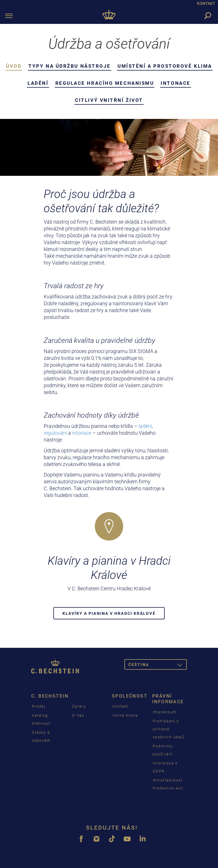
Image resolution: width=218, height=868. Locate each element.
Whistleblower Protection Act (168, 784)
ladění (145, 426)
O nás (78, 715)
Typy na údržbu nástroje (70, 66)
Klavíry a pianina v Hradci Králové (109, 613)
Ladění (38, 83)
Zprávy (79, 706)
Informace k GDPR (165, 767)
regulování (56, 433)
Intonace (175, 83)
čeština (158, 666)
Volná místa (125, 715)
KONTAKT (206, 3)
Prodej (39, 706)
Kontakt (120, 706)
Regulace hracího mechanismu (105, 83)
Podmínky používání (163, 750)
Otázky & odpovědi (41, 736)
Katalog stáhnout (41, 719)
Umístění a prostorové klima (165, 66)
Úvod (14, 66)
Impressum (165, 712)
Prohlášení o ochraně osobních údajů (169, 729)
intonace (82, 433)
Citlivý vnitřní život (109, 100)
